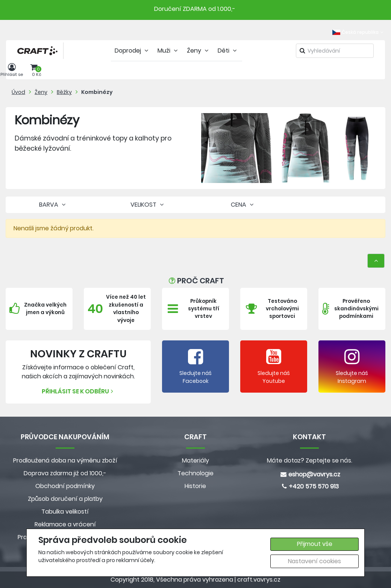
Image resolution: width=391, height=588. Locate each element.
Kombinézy (97, 92)
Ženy (41, 92)
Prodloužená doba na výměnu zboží (65, 460)
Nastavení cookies (314, 561)
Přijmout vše (315, 544)
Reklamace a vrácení (65, 524)
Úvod (18, 92)
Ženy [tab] (199, 51)
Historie (195, 486)
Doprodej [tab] (132, 51)
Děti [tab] (228, 51)
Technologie (195, 473)
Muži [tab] (168, 51)
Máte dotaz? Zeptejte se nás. (310, 460)
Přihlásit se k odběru (78, 391)
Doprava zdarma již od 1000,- (65, 473)
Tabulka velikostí (65, 512)
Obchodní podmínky (65, 486)
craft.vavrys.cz (259, 580)
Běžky (64, 92)
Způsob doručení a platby (65, 499)
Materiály (195, 460)
